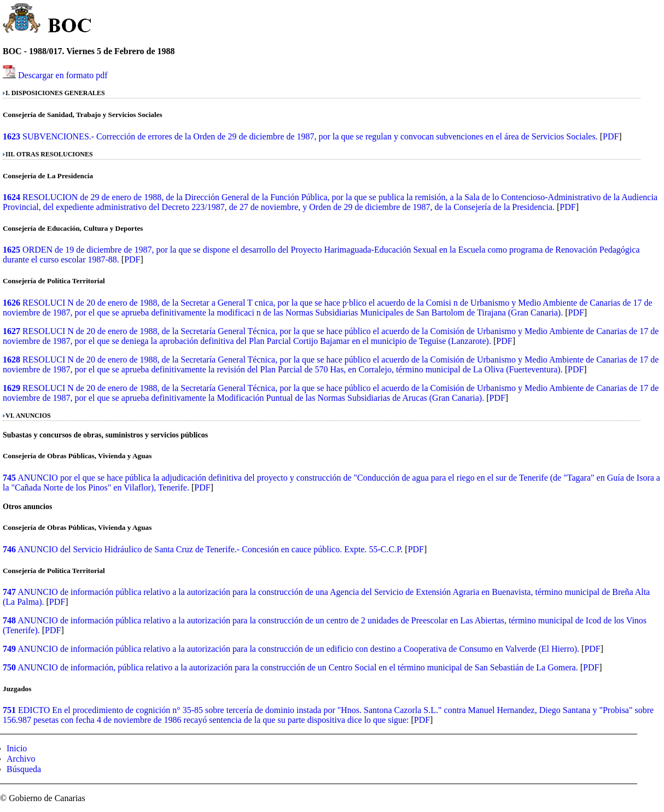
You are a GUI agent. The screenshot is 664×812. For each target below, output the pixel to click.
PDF (611, 136)
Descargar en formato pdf (63, 75)
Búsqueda (24, 769)
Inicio (17, 748)
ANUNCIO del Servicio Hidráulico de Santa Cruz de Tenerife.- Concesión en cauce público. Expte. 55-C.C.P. (210, 549)
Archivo (21, 759)
